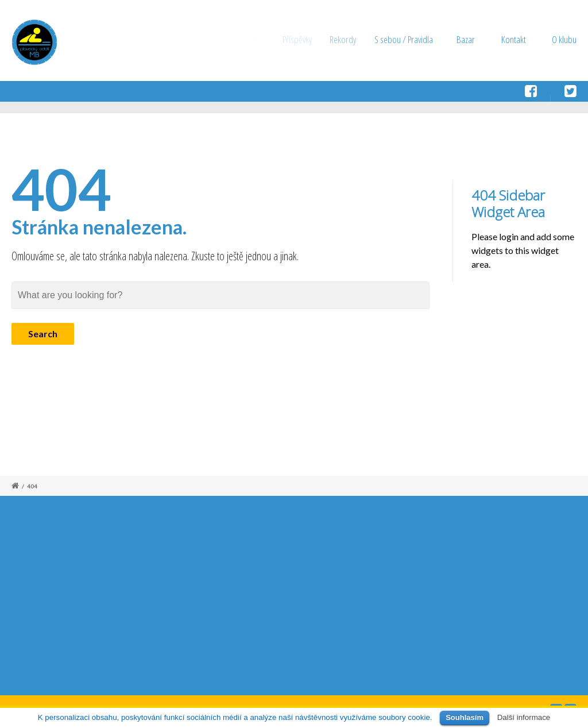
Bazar (467, 39)
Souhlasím (465, 717)
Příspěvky (301, 39)
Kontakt (514, 39)
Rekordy (349, 39)
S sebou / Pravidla (408, 39)
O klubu (564, 39)
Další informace (524, 717)
